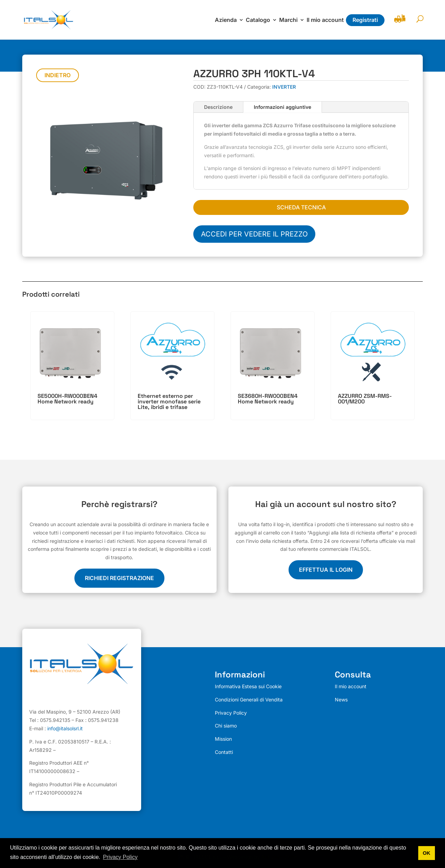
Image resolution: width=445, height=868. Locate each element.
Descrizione (218, 107)
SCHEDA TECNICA (301, 207)
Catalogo (258, 20)
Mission (223, 739)
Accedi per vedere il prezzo (254, 234)
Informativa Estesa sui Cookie (248, 686)
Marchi (288, 20)
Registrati (365, 20)
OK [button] (427, 853)
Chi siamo (226, 726)
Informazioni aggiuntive (282, 107)
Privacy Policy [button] (120, 857)
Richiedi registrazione (119, 578)
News (341, 700)
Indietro (58, 75)
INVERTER (284, 87)
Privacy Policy (231, 713)
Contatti (224, 752)
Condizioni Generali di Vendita (249, 700)
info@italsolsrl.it (65, 728)
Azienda (226, 20)
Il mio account (325, 20)
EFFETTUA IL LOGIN (326, 570)
